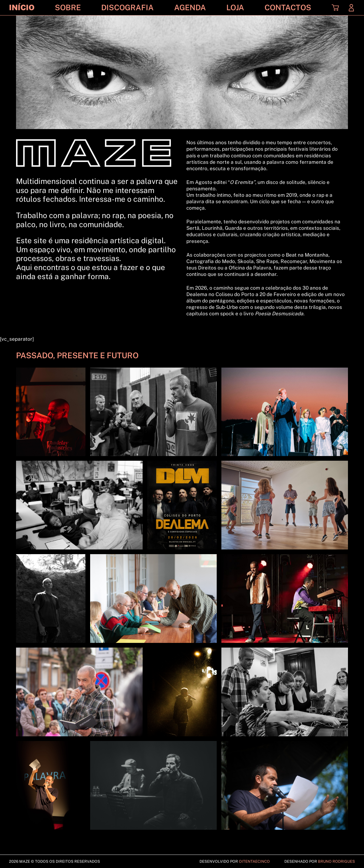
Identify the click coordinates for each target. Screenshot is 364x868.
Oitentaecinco (254, 861)
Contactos (288, 8)
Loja (235, 8)
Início (22, 8)
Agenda (190, 8)
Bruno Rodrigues (336, 861)
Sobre (68, 8)
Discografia (127, 8)
